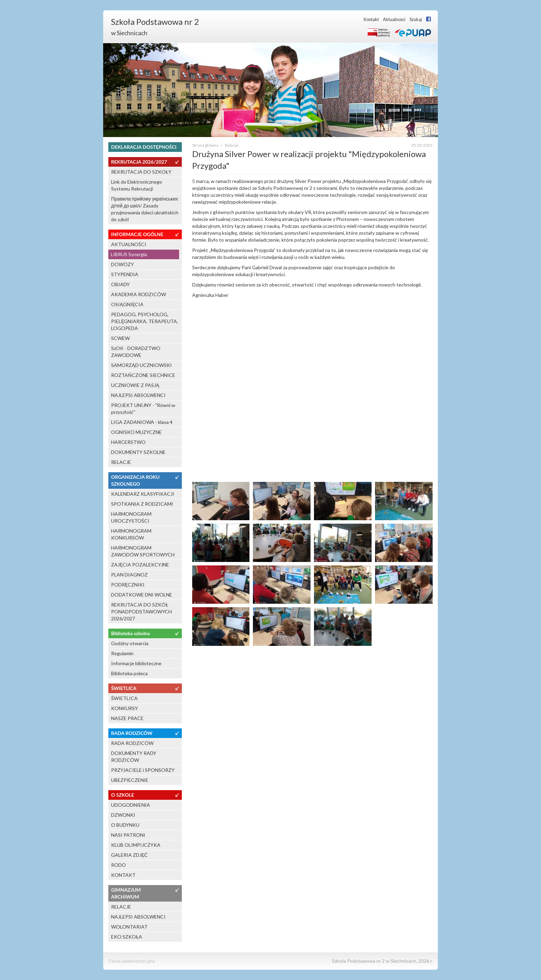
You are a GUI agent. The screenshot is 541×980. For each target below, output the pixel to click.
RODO (119, 865)
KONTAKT (123, 875)
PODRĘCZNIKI (128, 585)
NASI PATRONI (128, 835)
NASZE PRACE (127, 718)
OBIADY (120, 284)
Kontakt (371, 20)
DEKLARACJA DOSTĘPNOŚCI (144, 147)
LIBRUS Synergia (129, 254)
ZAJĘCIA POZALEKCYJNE (140, 565)
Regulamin (122, 653)
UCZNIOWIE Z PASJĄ (135, 385)
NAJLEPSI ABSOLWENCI (138, 395)
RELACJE (121, 462)
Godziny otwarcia (130, 643)
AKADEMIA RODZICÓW (139, 294)
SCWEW (120, 338)
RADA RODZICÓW (132, 743)
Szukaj (416, 20)
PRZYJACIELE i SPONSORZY (143, 770)
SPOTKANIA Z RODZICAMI (142, 504)
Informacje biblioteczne (136, 663)
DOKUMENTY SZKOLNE (138, 452)
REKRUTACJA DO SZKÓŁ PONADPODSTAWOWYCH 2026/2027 (141, 612)
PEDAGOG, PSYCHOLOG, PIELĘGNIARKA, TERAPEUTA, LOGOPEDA (145, 321)
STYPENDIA (125, 274)
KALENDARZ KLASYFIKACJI (143, 494)
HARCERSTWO (128, 442)
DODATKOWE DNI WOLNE (142, 595)
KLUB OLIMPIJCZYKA (136, 845)
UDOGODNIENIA (131, 805)
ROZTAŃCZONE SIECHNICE (143, 375)
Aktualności (394, 20)
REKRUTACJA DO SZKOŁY (141, 172)
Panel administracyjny (132, 961)
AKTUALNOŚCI (129, 244)
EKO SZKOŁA (127, 937)
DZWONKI (123, 815)
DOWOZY (122, 264)
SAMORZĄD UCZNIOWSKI (141, 365)
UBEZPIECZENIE (130, 780)
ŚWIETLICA (124, 698)
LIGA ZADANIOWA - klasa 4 (142, 422)
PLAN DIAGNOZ (129, 575)
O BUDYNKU (125, 825)
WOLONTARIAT (129, 927)
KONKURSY (125, 708)
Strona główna (206, 145)
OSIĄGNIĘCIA (127, 304)
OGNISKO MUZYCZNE (136, 432)
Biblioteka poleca (129, 673)
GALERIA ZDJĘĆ (129, 855)
